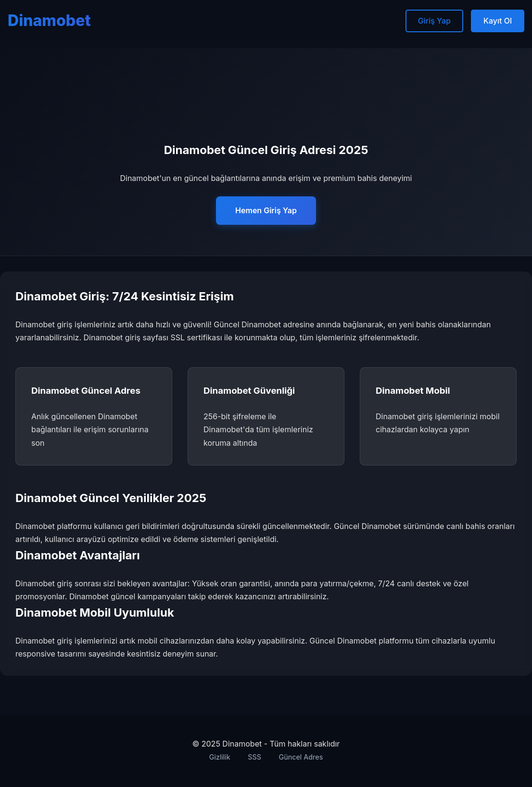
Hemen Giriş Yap (266, 210)
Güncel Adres (301, 757)
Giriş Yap (434, 21)
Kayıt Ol (498, 21)
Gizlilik (220, 757)
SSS (254, 757)
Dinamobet (49, 20)
